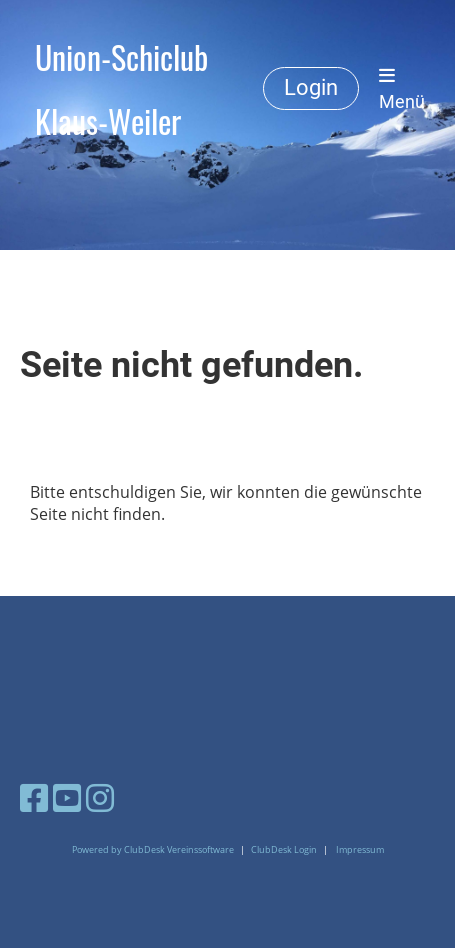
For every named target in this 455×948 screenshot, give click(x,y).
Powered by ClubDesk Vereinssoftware (153, 849)
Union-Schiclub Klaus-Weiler (121, 88)
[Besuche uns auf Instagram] (100, 797)
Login (311, 87)
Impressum (360, 849)
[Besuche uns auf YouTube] (67, 797)
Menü (402, 88)
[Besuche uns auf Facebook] (34, 797)
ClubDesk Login (284, 849)
